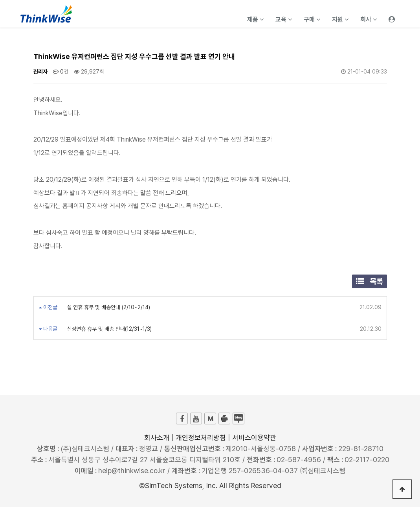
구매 (312, 19)
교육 (284, 19)
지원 (340, 19)
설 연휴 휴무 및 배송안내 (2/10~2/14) (108, 307)
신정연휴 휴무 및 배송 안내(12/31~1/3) (108, 329)
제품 (255, 19)
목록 (370, 281)
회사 (369, 19)
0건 (61, 72)
